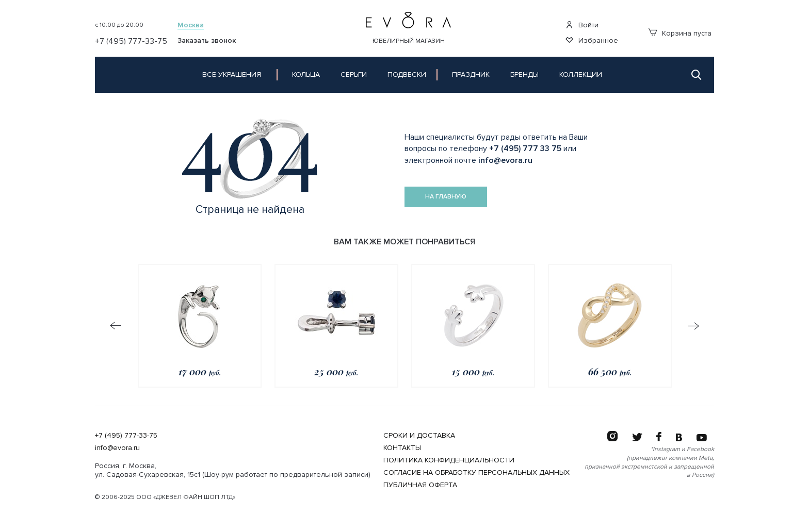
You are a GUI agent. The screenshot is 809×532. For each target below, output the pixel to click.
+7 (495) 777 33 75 (525, 148)
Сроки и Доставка (419, 435)
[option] (199, 326)
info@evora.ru (505, 160)
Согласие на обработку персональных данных (476, 472)
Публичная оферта (420, 485)
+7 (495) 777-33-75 (126, 435)
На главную (446, 197)
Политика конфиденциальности (449, 460)
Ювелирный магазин (409, 41)
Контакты (402, 448)
